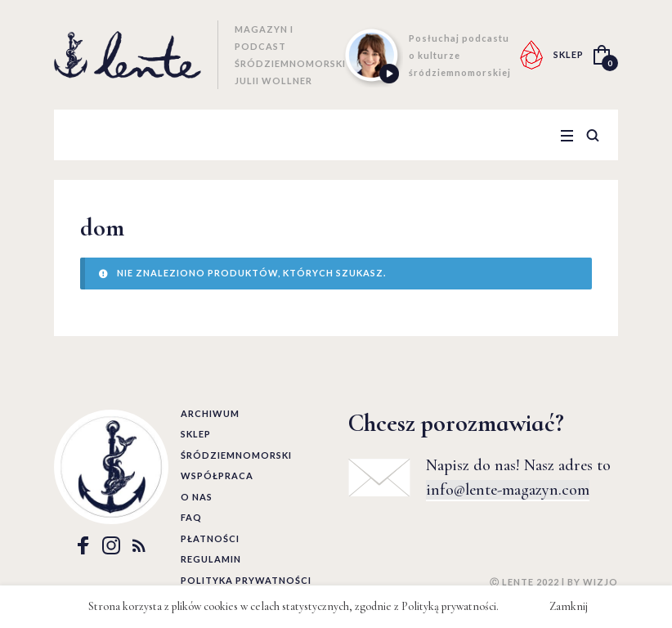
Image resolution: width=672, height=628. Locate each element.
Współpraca (217, 475)
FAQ (191, 517)
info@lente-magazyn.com (508, 490)
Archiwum (210, 413)
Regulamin (211, 559)
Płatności (210, 538)
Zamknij (569, 606)
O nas (197, 497)
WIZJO (600, 582)
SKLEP (569, 54)
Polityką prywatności (449, 606)
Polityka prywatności (246, 580)
